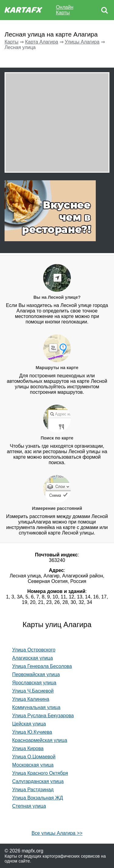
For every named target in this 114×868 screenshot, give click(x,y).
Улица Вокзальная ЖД (38, 798)
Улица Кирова (28, 748)
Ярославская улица (34, 683)
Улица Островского (34, 650)
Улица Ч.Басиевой (33, 691)
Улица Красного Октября (40, 773)
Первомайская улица (36, 674)
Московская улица (33, 765)
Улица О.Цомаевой (34, 757)
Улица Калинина (31, 699)
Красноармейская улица (40, 740)
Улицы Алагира (82, 42)
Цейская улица (29, 724)
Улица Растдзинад (33, 790)
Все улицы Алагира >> (57, 833)
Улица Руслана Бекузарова (43, 716)
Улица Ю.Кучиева (32, 732)
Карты (12, 42)
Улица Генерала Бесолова (42, 666)
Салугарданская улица (38, 781)
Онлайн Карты (65, 10)
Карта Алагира (41, 42)
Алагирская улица (33, 658)
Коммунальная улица (36, 707)
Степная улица (29, 806)
